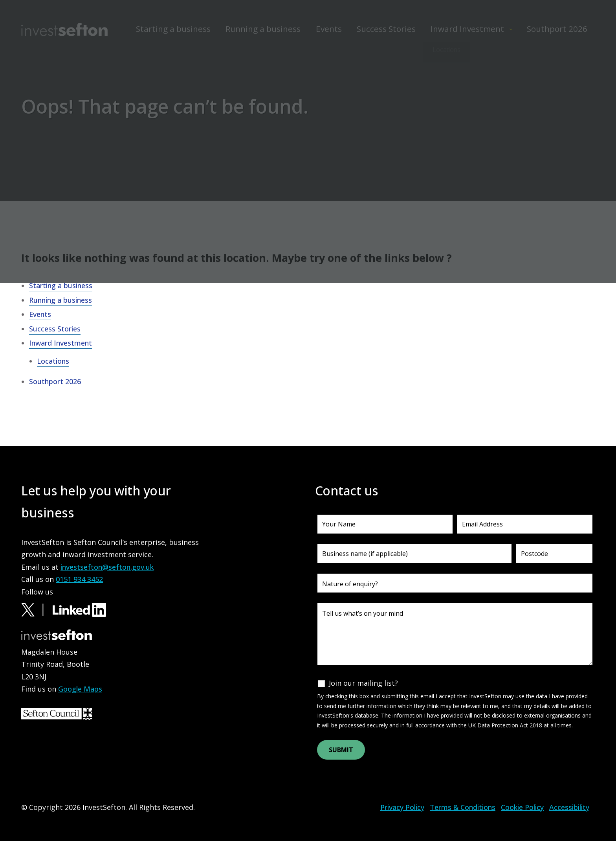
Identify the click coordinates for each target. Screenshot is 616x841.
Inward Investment (60, 343)
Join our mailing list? (363, 683)
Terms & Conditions (463, 807)
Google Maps (80, 689)
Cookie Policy (522, 807)
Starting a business (61, 285)
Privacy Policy (402, 807)
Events (40, 314)
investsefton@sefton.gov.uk (107, 567)
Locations (53, 361)
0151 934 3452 (79, 579)
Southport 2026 (55, 381)
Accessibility (569, 807)
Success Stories (55, 329)
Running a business (60, 300)
